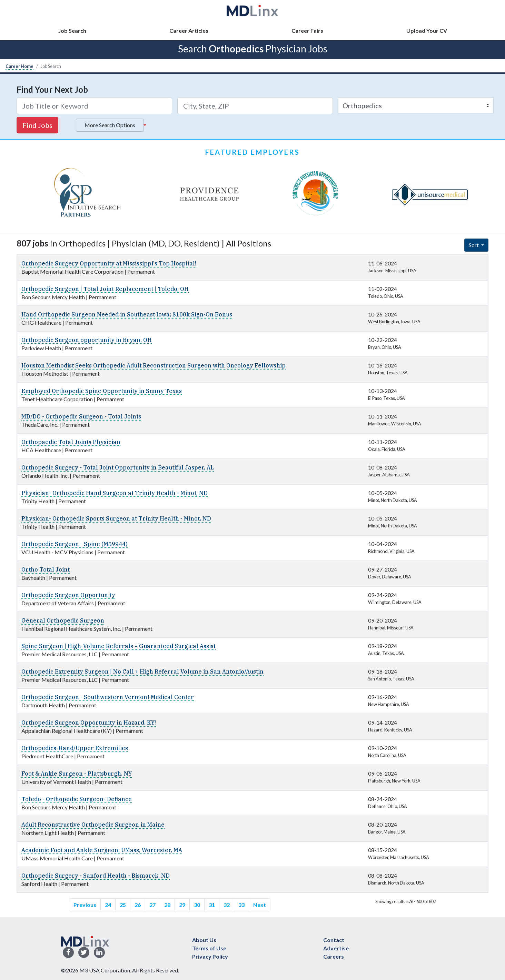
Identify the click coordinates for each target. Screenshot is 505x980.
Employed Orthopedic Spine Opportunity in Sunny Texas (102, 391)
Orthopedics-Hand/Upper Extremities (75, 748)
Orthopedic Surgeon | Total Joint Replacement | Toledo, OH (105, 289)
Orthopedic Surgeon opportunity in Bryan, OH (87, 340)
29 (182, 905)
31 (212, 905)
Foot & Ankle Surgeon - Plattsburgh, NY (77, 774)
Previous (85, 905)
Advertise (336, 948)
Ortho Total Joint (46, 569)
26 (138, 905)
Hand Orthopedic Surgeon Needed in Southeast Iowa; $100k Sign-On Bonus (127, 314)
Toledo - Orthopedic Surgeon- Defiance (77, 799)
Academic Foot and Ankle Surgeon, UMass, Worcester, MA (102, 850)
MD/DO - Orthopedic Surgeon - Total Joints (81, 416)
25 (123, 905)
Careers (334, 956)
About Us (204, 940)
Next (260, 905)
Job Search (72, 31)
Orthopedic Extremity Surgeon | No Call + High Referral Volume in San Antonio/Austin (142, 671)
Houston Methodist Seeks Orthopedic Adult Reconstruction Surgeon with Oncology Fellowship (154, 365)
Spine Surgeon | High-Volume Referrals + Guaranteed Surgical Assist (118, 646)
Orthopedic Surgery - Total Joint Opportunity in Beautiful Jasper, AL (118, 467)
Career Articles (189, 31)
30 (197, 905)
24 (108, 905)
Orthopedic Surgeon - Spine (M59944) (75, 544)
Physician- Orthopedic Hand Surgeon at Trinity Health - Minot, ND (115, 493)
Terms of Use (209, 948)
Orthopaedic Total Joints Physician (71, 442)
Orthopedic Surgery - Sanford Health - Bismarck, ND (96, 876)
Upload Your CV (427, 31)
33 (241, 905)
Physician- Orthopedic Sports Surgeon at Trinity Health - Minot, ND (116, 518)
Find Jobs (37, 125)
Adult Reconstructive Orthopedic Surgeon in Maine (93, 825)
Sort (474, 245)
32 (227, 905)
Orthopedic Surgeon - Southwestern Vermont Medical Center (108, 697)
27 (152, 905)
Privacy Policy (210, 956)
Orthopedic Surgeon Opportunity (68, 595)
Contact (334, 940)
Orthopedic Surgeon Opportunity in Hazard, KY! (89, 723)
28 (167, 905)
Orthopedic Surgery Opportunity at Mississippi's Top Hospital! (109, 263)
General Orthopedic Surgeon (63, 620)
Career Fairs (307, 31)
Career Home (19, 66)
